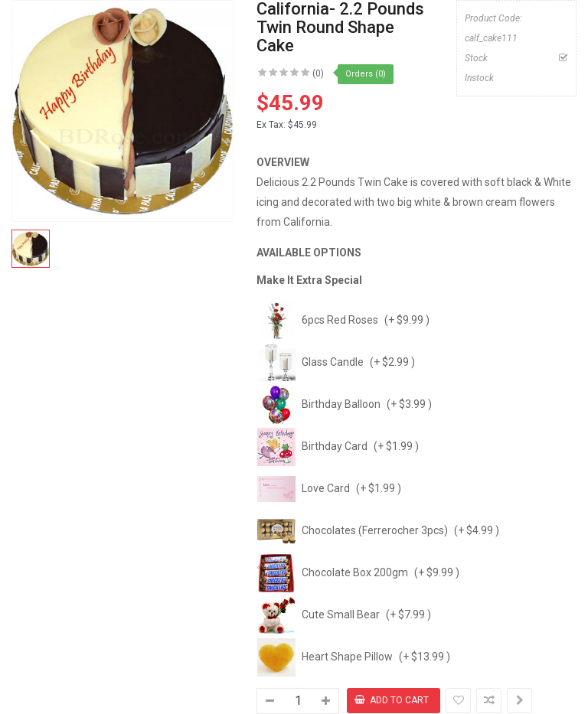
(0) (318, 73)
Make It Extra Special (309, 280)
